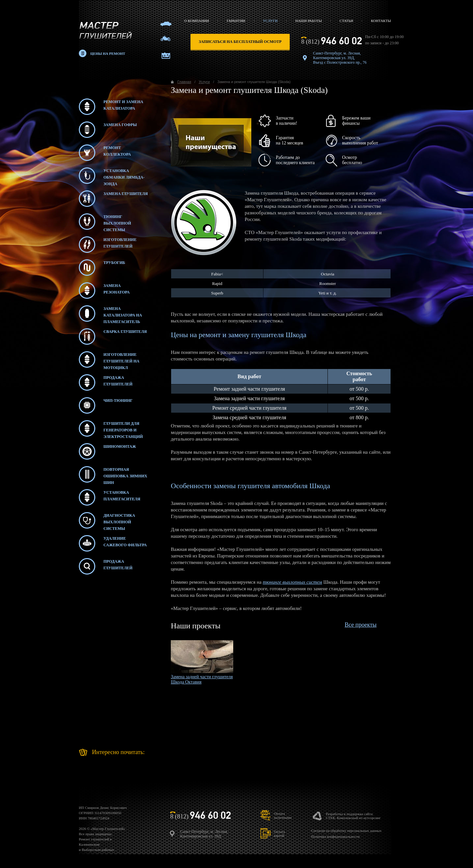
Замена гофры (108, 130)
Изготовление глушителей (108, 245)
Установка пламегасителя (110, 497)
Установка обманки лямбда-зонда (112, 176)
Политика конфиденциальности (335, 836)
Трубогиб (102, 268)
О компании (197, 21)
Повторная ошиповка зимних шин (113, 474)
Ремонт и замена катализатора (111, 107)
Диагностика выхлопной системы (107, 520)
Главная (184, 82)
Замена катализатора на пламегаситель (110, 314)
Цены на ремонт (108, 54)
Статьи (346, 21)
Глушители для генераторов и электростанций (111, 428)
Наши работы (309, 21)
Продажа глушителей (106, 382)
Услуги (270, 21)
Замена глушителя (113, 199)
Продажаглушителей (106, 566)
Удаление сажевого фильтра (113, 543)
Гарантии (236, 21)
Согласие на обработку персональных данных (346, 831)
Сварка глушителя (113, 336)
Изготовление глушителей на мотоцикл (109, 359)
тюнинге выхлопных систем (293, 582)
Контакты (381, 21)
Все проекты (360, 625)
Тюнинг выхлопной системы (105, 222)
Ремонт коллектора (105, 153)
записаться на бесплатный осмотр (240, 42)
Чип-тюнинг (106, 405)
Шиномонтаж (107, 451)
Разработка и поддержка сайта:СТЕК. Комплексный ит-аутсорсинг (353, 816)
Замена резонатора (104, 291)
